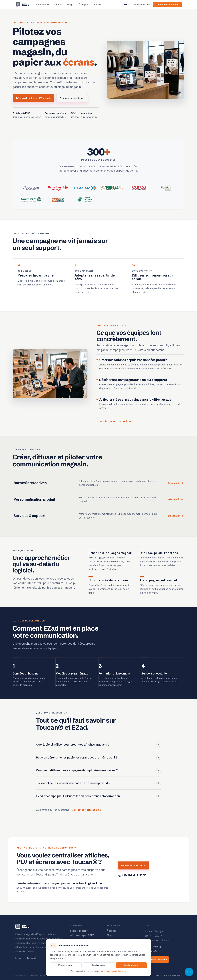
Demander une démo (167, 5)
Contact (97, 5)
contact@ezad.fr (153, 951)
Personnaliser (66, 965)
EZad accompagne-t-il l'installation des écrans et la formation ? (98, 799)
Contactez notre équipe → (88, 813)
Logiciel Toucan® (79, 931)
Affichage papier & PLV (82, 935)
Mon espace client (141, 5)
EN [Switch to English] (125, 5)
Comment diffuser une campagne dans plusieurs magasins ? (98, 773)
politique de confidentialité (114, 971)
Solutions (43, 5)
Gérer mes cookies (173, 976)
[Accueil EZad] (22, 5)
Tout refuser (99, 965)
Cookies (157, 976)
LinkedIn (19, 958)
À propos (84, 5)
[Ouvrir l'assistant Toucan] (189, 972)
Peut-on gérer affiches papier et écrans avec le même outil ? (98, 760)
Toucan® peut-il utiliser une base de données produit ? (98, 786)
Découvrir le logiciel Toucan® (33, 98)
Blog (71, 5)
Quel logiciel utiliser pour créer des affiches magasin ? (98, 747)
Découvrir (176, 486)
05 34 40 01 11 (152, 947)
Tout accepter (131, 965)
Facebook (32, 958)
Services (58, 5)
